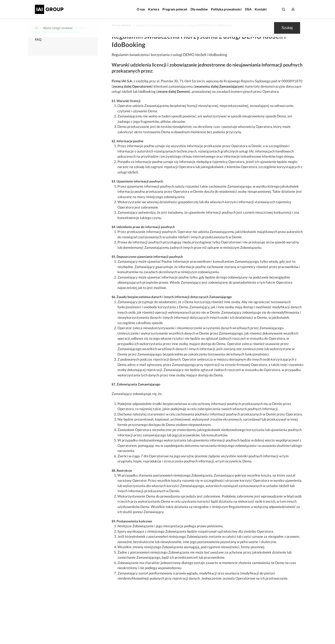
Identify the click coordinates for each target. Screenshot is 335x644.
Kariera (154, 9)
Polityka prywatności (226, 9)
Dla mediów (199, 9)
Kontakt (261, 9)
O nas (141, 9)
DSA (248, 9)
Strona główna (121, 25)
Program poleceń (175, 9)
